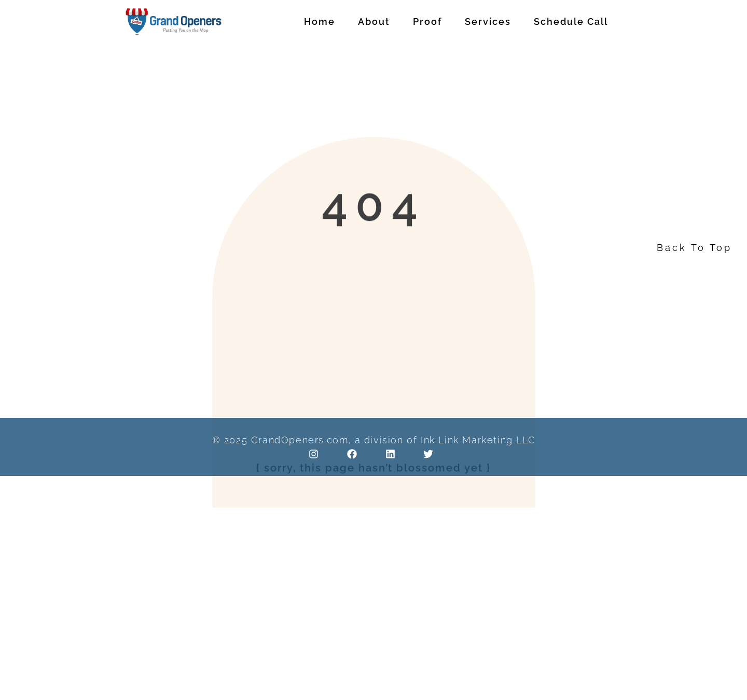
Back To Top (694, 248)
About (374, 22)
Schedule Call (571, 22)
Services (488, 22)
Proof (427, 22)
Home (320, 22)
